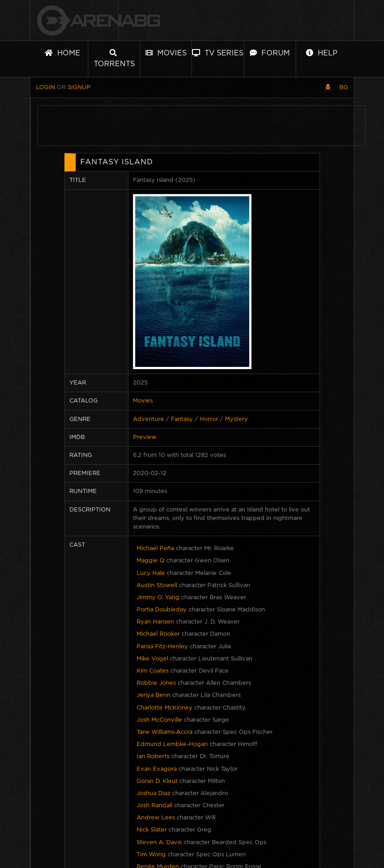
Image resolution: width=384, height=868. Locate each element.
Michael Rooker (158, 634)
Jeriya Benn (153, 695)
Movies (166, 53)
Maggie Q (151, 561)
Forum (270, 53)
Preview (145, 437)
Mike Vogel (152, 659)
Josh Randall (154, 806)
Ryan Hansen (155, 622)
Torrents (114, 58)
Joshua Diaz (153, 793)
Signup (79, 88)
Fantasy (182, 419)
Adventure (149, 419)
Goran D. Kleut (157, 781)
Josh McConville (159, 720)
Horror (209, 419)
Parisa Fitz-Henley (162, 647)
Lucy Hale (151, 573)
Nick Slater (152, 830)
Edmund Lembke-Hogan (172, 744)
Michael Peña (155, 549)
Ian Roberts (153, 757)
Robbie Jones (156, 683)
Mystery (236, 419)
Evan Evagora (157, 769)
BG (344, 88)
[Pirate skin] (328, 88)
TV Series (218, 53)
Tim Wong (151, 855)
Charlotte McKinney (165, 708)
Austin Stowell (157, 585)
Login (46, 88)
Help (322, 53)
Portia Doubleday (162, 610)
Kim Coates (153, 671)
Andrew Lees (156, 818)
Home (62, 53)
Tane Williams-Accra (165, 732)
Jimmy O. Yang (158, 598)
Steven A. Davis (159, 843)
